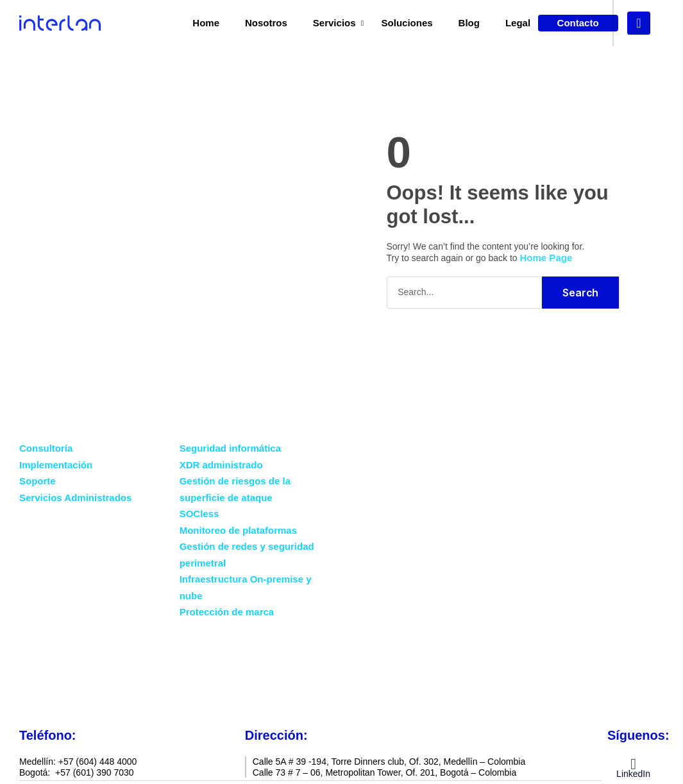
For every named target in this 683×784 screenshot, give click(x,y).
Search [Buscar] (580, 292)
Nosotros (266, 23)
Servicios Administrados (75, 497)
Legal (518, 23)
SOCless (199, 513)
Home (206, 23)
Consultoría (46, 447)
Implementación (56, 464)
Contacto (342, 682)
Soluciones (407, 23)
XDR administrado (221, 464)
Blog (469, 23)
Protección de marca (227, 611)
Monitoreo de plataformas (238, 530)
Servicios (334, 23)
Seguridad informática (230, 447)
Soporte (38, 480)
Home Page (546, 257)
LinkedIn (633, 773)
